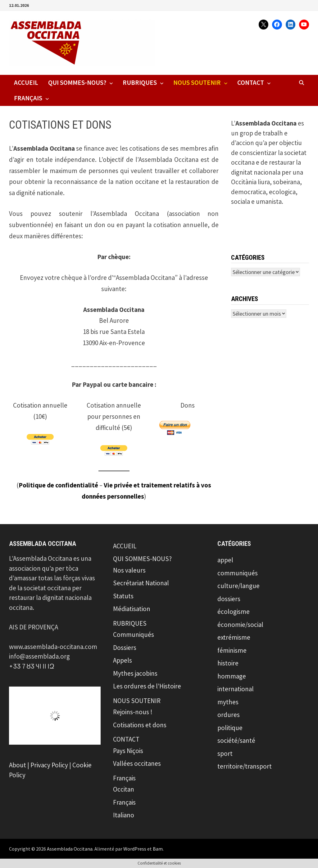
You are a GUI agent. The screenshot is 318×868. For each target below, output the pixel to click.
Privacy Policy (49, 765)
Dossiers (125, 648)
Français (28, 98)
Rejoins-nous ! (133, 712)
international (236, 689)
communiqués (238, 573)
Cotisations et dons (140, 725)
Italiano (124, 815)
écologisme (234, 612)
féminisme (232, 650)
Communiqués (134, 635)
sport (225, 754)
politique (230, 728)
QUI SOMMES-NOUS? (77, 82)
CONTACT (251, 82)
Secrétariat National (141, 583)
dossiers (229, 599)
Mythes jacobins (135, 673)
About (18, 765)
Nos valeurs (129, 570)
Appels (123, 660)
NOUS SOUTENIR (197, 82)
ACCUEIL (26, 82)
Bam (158, 849)
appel (225, 560)
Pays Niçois (128, 751)
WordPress (135, 849)
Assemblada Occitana (70, 849)
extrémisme (234, 637)
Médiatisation (132, 609)
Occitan (124, 789)
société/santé (236, 740)
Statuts (123, 596)
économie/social (240, 625)
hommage (232, 676)
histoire (228, 663)
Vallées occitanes (137, 763)
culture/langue (238, 586)
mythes (228, 702)
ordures (229, 715)
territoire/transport (245, 766)
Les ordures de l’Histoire (147, 686)
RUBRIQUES (140, 82)
